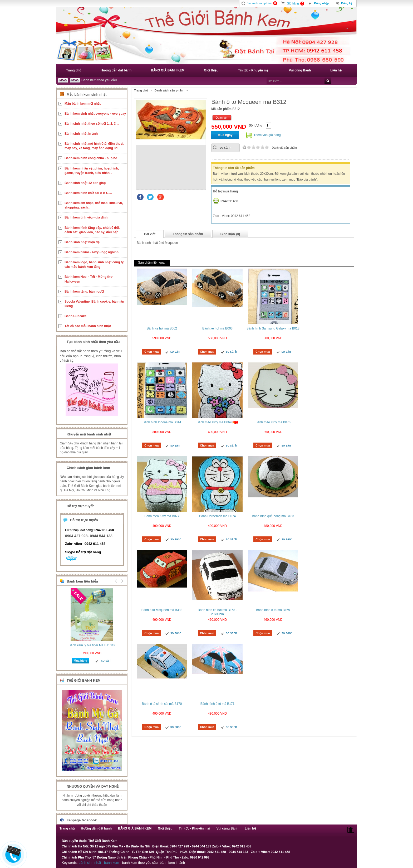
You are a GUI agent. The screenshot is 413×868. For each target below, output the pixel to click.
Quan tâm (222, 118)
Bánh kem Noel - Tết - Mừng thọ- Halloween (89, 279)
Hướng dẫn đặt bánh (116, 70)
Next (121, 581)
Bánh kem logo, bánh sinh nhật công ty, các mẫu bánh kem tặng (94, 265)
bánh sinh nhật (90, 863)
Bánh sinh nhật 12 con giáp (85, 183)
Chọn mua (151, 352)
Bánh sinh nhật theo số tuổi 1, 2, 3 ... (92, 124)
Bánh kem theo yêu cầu (99, 80)
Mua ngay (225, 135)
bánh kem (112, 863)
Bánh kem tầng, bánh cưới (84, 292)
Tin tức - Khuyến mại (254, 70)
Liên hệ (336, 70)
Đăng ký (347, 3)
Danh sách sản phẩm (169, 90)
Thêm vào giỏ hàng (267, 135)
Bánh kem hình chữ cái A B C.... (88, 193)
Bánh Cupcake (75, 316)
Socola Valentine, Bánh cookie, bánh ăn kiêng (94, 304)
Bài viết (150, 234)
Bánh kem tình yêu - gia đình (86, 217)
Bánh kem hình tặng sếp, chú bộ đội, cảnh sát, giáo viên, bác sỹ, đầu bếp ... (93, 230)
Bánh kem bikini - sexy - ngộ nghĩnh (92, 252)
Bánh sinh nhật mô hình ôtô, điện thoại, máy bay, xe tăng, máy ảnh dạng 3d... (94, 146)
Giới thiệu (211, 70)
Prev (116, 581)
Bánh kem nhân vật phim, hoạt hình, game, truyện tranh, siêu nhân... (92, 171)
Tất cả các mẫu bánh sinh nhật (88, 326)
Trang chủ (74, 70)
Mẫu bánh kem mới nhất (83, 104)
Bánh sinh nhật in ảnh (81, 134)
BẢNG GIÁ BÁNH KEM (168, 70)
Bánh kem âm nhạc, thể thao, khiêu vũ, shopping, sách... (94, 205)
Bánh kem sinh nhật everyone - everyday (95, 114)
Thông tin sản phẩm (188, 234)
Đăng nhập (321, 3)
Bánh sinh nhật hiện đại (82, 242)
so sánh (225, 148)
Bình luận (230, 234)
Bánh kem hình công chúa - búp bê (91, 158)
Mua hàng (80, 661)
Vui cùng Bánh (300, 70)
